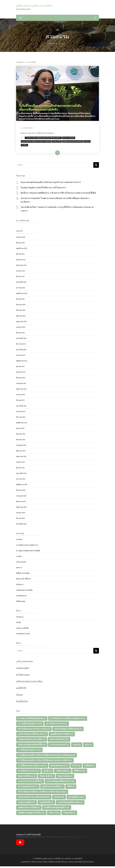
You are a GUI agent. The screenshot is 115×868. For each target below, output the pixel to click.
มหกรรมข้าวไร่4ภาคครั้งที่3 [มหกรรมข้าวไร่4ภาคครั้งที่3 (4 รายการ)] (30, 783)
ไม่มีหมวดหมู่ (20, 603)
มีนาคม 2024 (20, 334)
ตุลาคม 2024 (20, 301)
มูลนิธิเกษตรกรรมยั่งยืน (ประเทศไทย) (34, 6)
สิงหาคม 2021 (21, 441)
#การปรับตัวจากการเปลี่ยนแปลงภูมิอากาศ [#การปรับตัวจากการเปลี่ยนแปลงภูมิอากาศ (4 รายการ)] (68, 720)
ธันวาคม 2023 (21, 346)
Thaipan (19, 696)
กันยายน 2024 (21, 306)
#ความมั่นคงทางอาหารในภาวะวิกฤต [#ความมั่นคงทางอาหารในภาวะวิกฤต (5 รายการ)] (34, 731)
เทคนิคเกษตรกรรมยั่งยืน (24, 592)
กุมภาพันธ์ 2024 (21, 340)
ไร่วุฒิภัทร (26, 146)
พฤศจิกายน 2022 (22, 363)
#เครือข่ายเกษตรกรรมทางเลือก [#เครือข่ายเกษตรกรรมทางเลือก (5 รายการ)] (32, 741)
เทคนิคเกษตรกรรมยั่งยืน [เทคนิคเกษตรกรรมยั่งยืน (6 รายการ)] (29, 809)
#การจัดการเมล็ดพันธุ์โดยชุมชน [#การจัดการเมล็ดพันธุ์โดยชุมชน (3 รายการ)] (32, 720)
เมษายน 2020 (21, 514)
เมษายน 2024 (21, 329)
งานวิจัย (19, 558)
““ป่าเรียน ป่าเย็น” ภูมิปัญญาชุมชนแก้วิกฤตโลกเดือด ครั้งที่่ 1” (45, 139)
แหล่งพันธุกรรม (21, 597)
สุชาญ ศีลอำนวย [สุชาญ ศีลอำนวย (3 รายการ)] (76, 799)
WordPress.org (23, 636)
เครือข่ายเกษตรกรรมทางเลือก (29, 683)
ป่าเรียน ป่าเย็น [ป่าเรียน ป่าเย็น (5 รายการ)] (63, 772)
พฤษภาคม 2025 (21, 267)
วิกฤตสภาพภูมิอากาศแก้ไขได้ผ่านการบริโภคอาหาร (43, 189)
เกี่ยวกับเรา (20, 586)
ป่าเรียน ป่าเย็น (58, 142)
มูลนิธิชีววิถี (21, 690)
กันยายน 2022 (21, 374)
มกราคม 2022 (21, 413)
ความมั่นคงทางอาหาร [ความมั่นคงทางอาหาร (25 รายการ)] (29, 772)
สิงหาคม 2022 (21, 379)
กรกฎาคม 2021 (21, 447)
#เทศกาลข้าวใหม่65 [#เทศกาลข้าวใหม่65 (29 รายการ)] (59, 741)
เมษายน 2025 (21, 273)
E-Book (19, 541)
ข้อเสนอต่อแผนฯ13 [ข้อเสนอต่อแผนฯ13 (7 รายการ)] (59, 767)
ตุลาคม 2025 (20, 256)
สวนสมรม (88, 142)
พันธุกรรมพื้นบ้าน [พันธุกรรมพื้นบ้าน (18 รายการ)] (27, 778)
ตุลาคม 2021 (20, 430)
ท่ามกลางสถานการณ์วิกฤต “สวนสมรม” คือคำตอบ (37, 142)
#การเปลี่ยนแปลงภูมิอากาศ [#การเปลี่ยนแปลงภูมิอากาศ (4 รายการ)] (30, 725)
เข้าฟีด (18, 624)
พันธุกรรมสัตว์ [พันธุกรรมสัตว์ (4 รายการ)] (46, 778)
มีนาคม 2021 (20, 469)
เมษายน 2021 (21, 464)
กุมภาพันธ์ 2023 (21, 351)
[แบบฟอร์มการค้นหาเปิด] (95, 18)
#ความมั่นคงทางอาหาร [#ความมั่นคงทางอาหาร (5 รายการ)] (57, 725)
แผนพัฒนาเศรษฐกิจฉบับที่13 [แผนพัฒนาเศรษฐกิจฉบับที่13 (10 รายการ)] (57, 809)
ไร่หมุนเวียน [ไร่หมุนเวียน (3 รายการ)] (69, 814)
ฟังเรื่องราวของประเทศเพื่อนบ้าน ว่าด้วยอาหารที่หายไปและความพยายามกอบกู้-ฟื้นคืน (58, 195)
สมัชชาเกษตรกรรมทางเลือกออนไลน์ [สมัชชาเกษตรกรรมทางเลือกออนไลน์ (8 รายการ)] (34, 799)
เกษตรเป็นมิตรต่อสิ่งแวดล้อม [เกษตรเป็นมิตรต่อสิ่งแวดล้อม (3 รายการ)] (70, 804)
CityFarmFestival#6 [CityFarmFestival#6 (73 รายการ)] (59, 746)
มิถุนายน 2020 (21, 503)
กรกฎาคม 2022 (21, 385)
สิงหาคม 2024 (21, 312)
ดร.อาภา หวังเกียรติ (70, 139)
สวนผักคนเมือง (23, 670)
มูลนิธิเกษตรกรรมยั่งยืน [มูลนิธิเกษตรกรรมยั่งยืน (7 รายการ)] (52, 788)
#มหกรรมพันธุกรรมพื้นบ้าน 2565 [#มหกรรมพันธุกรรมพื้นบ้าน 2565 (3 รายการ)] (32, 736)
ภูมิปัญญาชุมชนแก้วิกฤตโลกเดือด (74, 142)
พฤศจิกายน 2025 (22, 250)
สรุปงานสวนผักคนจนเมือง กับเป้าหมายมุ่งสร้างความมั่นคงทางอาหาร (51, 184)
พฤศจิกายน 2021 (22, 424)
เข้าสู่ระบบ (20, 619)
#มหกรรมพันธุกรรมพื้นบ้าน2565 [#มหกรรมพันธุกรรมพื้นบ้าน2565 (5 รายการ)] (68, 731)
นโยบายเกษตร (21, 564)
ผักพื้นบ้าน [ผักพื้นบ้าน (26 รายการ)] (80, 772)
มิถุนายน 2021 (21, 453)
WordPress (90, 864)
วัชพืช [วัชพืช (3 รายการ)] (71, 788)
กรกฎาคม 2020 (21, 498)
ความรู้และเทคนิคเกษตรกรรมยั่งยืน (28, 553)
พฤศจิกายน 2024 (22, 295)
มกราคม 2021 (21, 481)
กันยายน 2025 (21, 261)
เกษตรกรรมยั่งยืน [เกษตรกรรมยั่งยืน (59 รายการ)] (27, 804)
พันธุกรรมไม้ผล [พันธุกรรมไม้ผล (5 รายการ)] (65, 778)
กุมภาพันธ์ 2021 (21, 475)
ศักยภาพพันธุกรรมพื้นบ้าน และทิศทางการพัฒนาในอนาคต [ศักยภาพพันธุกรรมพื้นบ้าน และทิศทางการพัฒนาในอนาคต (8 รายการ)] (42, 793)
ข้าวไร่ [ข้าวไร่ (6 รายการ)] (76, 767)
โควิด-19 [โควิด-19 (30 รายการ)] (54, 814)
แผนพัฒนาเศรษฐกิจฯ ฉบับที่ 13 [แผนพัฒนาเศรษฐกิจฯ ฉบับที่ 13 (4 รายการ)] (31, 814)
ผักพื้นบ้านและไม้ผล (23, 575)
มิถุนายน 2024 (21, 318)
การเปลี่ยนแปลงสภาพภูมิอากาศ (27, 547)
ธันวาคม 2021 (21, 419)
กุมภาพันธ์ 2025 (21, 284)
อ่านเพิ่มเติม (54, 155)
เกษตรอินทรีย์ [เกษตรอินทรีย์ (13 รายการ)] (46, 804)
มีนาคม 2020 (20, 520)
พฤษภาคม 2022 (21, 391)
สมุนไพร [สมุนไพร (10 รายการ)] (59, 799)
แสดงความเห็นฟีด (22, 630)
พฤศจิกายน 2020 (22, 486)
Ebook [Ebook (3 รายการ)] (77, 746)
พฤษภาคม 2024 (21, 323)
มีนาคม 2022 (20, 402)
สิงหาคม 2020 (21, 492)
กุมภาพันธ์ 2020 (21, 526)
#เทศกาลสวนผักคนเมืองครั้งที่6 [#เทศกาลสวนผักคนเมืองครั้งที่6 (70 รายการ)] (32, 746)
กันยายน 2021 (21, 436)
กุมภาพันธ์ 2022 (21, 408)
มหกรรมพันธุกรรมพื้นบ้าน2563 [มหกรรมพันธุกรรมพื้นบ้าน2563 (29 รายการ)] (60, 783)
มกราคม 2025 (21, 290)
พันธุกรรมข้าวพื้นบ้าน (24, 581)
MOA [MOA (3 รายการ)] (88, 746)
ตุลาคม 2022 (20, 368)
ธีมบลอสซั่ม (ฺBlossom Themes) (63, 864)
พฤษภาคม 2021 (21, 458)
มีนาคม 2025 (20, 278)
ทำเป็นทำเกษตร (23, 676)
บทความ (19, 569)
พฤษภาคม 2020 (21, 509)
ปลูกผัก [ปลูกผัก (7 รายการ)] (47, 772)
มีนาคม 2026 (20, 244)
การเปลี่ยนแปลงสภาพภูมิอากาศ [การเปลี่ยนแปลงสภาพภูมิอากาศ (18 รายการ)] (32, 767)
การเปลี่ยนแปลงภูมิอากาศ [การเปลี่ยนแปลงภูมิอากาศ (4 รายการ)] (29, 752)
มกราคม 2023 (21, 357)
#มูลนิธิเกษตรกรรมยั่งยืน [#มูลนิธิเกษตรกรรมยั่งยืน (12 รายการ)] (62, 736)
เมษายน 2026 (21, 239)
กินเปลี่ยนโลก (22, 703)
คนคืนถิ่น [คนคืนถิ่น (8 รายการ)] (89, 767)
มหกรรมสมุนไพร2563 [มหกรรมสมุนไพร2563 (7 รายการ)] (28, 788)
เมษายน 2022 (21, 396)
